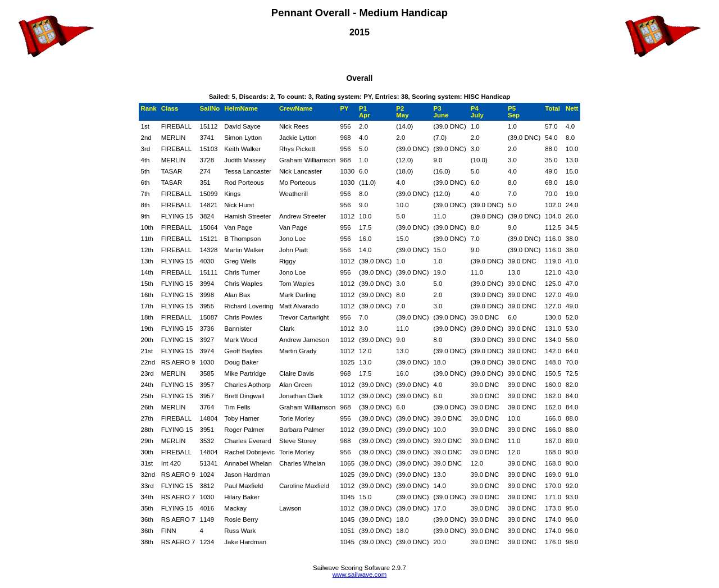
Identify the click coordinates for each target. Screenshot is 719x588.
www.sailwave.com (360, 575)
